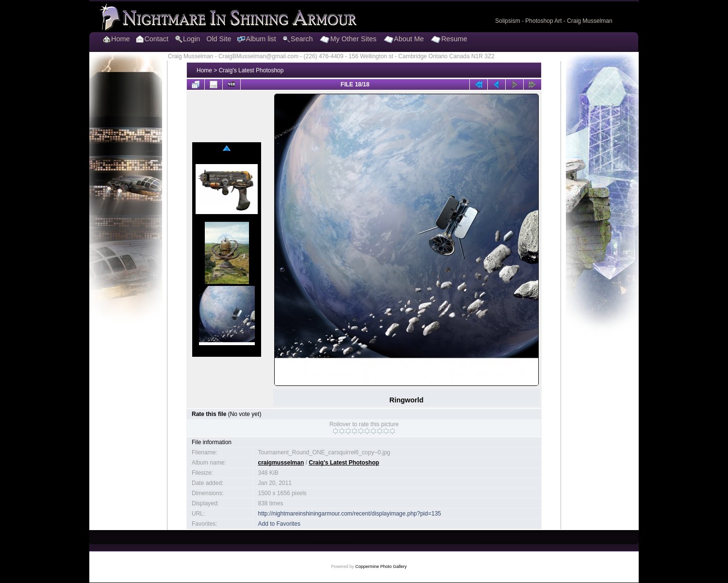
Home (204, 70)
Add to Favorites (279, 524)
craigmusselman (281, 463)
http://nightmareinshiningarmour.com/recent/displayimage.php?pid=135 (350, 514)
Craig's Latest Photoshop (251, 70)
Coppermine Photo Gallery (381, 566)
